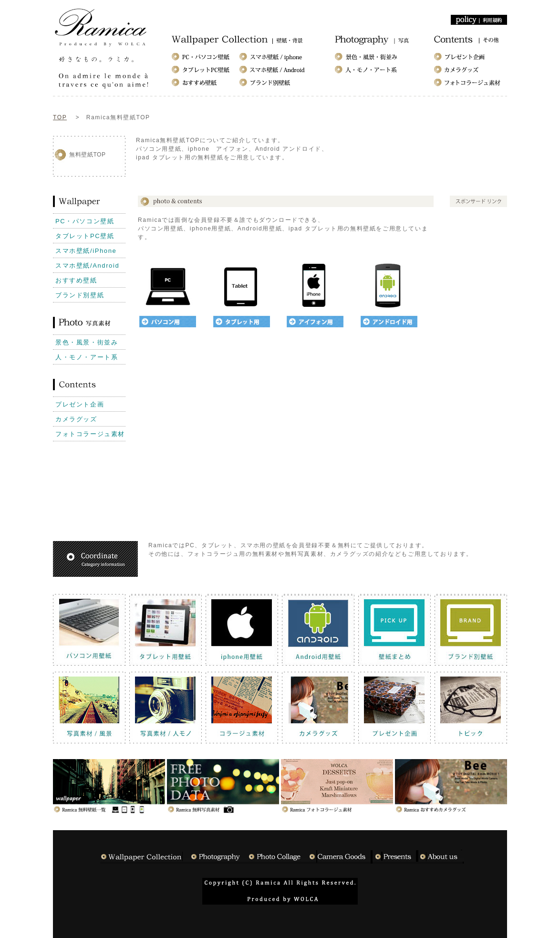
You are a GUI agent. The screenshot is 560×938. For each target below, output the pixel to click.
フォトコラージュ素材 (90, 434)
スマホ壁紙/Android (87, 266)
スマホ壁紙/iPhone (86, 251)
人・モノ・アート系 (87, 357)
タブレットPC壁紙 (85, 236)
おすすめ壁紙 (76, 280)
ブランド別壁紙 (80, 295)
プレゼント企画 (80, 404)
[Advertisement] (310, 173)
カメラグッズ (76, 419)
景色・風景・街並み (87, 342)
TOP (60, 117)
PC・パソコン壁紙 (85, 221)
